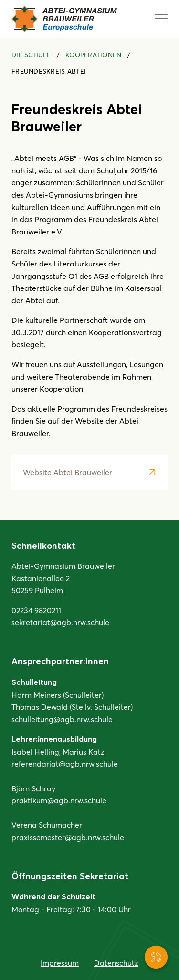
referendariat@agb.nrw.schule (65, 763)
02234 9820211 (36, 610)
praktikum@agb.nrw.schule (59, 800)
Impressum (60, 963)
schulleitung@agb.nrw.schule (62, 719)
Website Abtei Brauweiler (68, 472)
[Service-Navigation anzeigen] (156, 957)
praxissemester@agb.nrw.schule (68, 837)
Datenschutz (116, 963)
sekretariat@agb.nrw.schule (60, 622)
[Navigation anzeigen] (161, 18)
